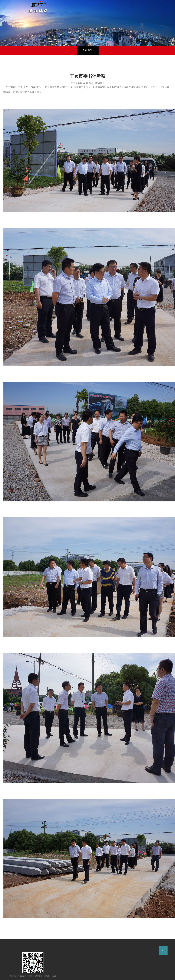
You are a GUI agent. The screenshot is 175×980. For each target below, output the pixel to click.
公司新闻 (87, 50)
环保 (38, 7)
